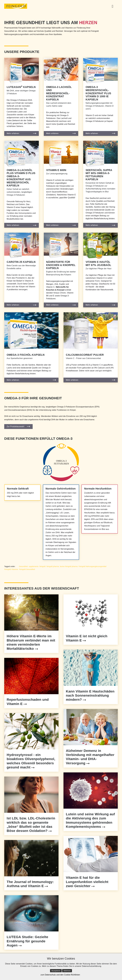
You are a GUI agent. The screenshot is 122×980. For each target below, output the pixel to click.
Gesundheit (23, 566)
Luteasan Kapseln (21, 87)
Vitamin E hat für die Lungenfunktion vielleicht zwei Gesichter (87, 882)
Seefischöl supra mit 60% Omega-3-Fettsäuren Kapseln (99, 175)
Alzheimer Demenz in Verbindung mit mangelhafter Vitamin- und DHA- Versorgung (90, 757)
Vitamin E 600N (56, 170)
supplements (34, 566)
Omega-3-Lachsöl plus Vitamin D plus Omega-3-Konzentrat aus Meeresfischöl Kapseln (21, 178)
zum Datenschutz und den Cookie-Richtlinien (60, 975)
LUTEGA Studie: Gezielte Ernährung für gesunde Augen (27, 941)
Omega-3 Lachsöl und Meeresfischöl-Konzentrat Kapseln (59, 93)
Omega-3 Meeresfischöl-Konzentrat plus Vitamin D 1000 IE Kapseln (98, 93)
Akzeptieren (56, 971)
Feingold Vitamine (11, 569)
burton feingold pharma (69, 566)
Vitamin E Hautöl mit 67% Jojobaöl (98, 264)
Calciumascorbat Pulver (85, 355)
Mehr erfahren (13, 133)
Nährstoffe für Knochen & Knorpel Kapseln (61, 265)
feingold (42, 566)
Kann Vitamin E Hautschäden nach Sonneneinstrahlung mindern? (90, 695)
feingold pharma (53, 566)
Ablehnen (67, 971)
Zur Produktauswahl (15, 426)
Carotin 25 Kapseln (21, 262)
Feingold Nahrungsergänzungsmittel (92, 566)
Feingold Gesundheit (27, 569)
